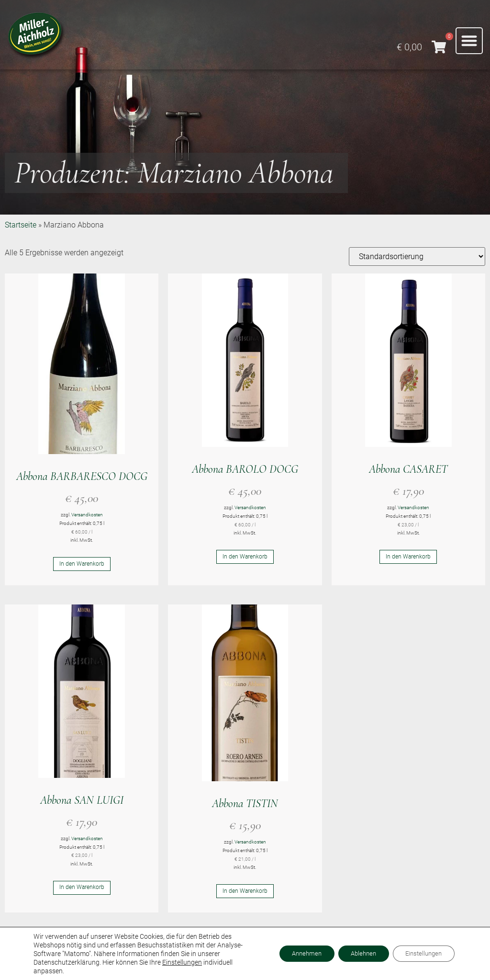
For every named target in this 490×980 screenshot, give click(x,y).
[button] (469, 41)
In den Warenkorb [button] (82, 565)
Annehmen (292, 954)
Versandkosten (87, 515)
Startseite (21, 225)
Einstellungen (182, 962)
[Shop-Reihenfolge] (417, 256)
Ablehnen (354, 954)
